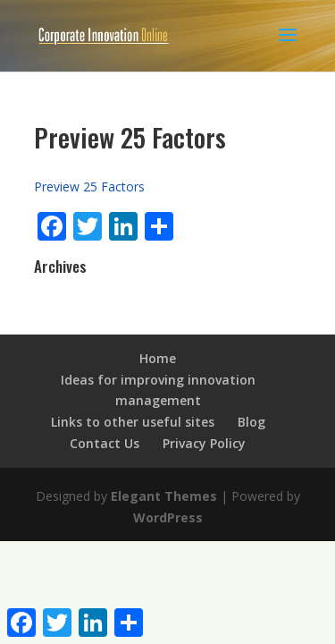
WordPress (168, 517)
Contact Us (105, 443)
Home (158, 358)
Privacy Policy (204, 443)
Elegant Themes (164, 496)
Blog (251, 422)
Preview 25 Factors (89, 186)
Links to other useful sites (133, 422)
